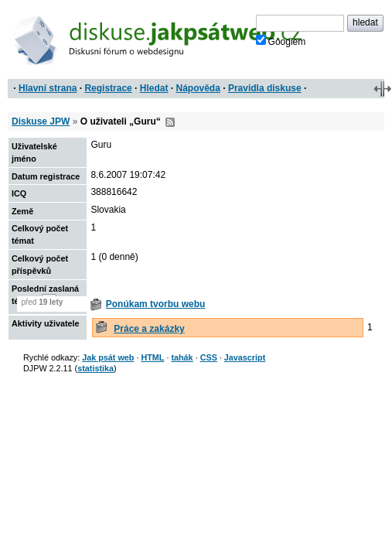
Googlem (281, 41)
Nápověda (198, 88)
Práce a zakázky (149, 329)
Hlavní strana (48, 88)
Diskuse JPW (41, 121)
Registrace (108, 88)
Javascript (245, 357)
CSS (209, 357)
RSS (170, 122)
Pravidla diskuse (265, 88)
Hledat (154, 88)
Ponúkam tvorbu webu (156, 304)
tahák (182, 357)
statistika (95, 368)
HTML (152, 357)
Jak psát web (108, 357)
